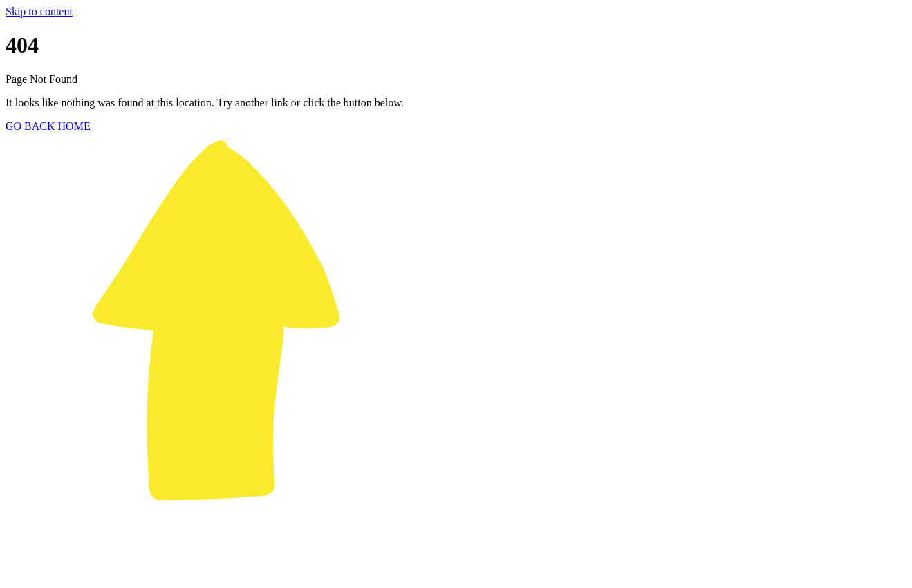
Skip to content (39, 11)
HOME (74, 126)
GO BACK (30, 126)
